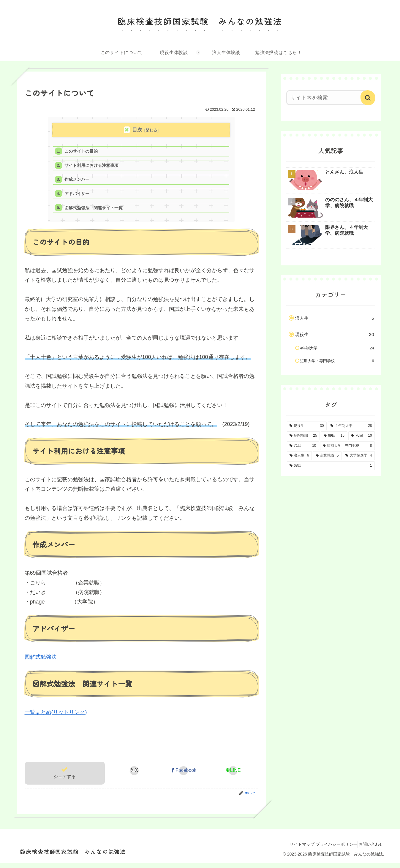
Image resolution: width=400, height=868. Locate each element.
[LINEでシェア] (233, 776)
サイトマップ (290, 849)
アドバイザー (79, 197)
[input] (327, 98)
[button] (368, 98)
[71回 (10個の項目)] (303, 446)
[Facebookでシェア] (184, 776)
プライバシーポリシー (329, 849)
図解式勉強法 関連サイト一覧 (97, 212)
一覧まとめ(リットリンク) (56, 717)
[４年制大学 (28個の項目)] (351, 426)
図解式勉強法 (41, 662)
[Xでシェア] (134, 776)
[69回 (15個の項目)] (334, 436)
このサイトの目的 (83, 152)
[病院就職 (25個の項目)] (303, 436)
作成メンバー (79, 182)
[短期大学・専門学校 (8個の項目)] (347, 446)
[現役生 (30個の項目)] (307, 426)
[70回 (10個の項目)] (361, 436)
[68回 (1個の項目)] (331, 466)
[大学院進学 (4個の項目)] (359, 456)
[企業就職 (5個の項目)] (327, 456)
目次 (137, 130)
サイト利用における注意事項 (94, 167)
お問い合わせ (369, 849)
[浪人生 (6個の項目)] (299, 456)
